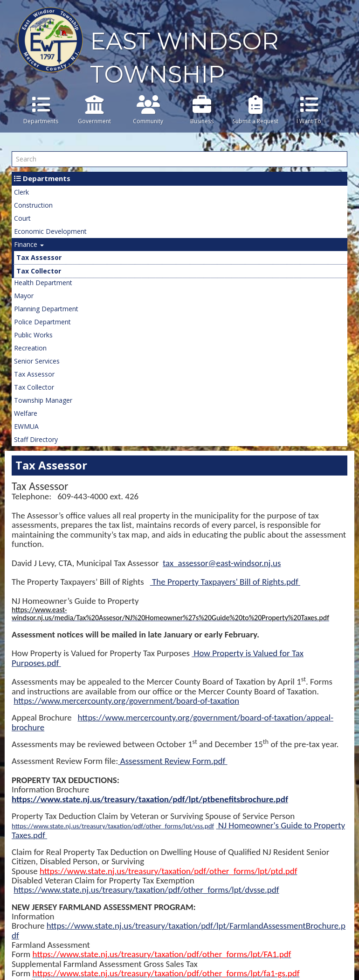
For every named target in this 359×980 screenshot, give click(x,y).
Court (22, 218)
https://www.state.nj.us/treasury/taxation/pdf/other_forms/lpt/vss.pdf (113, 826)
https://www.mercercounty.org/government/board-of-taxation (126, 701)
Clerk (21, 192)
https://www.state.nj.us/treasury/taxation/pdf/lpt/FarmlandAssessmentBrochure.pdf (179, 930)
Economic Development (50, 231)
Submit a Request (255, 110)
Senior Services (37, 361)
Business (202, 110)
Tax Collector (39, 271)
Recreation (30, 348)
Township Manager (43, 400)
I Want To (309, 110)
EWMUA (26, 426)
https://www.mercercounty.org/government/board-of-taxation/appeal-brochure (173, 722)
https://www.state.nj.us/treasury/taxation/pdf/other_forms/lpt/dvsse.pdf (146, 890)
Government (94, 110)
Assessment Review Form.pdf (173, 761)
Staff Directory (36, 439)
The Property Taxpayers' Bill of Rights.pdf (225, 582)
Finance (29, 244)
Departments (41, 110)
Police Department (42, 322)
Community (148, 110)
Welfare (26, 413)
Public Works (33, 335)
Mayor (24, 296)
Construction (33, 205)
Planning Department (46, 309)
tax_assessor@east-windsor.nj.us (222, 563)
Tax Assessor (39, 257)
